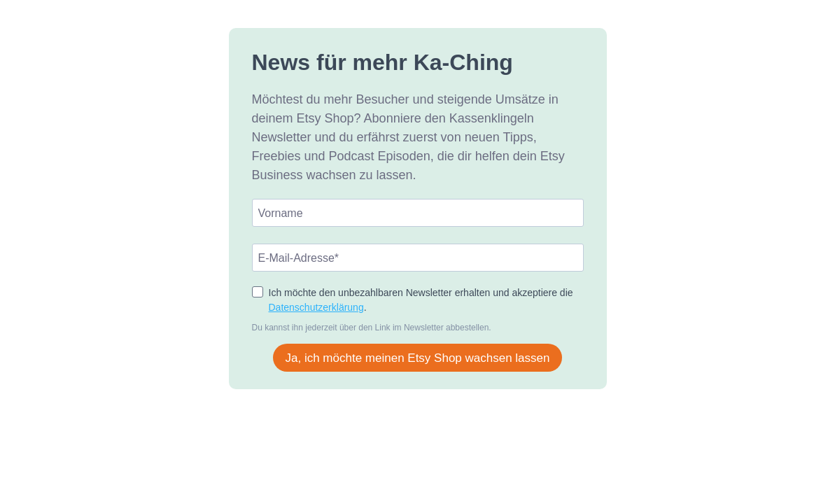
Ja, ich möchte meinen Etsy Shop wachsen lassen (418, 358)
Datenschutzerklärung (316, 307)
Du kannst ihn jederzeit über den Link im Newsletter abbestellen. (372, 328)
